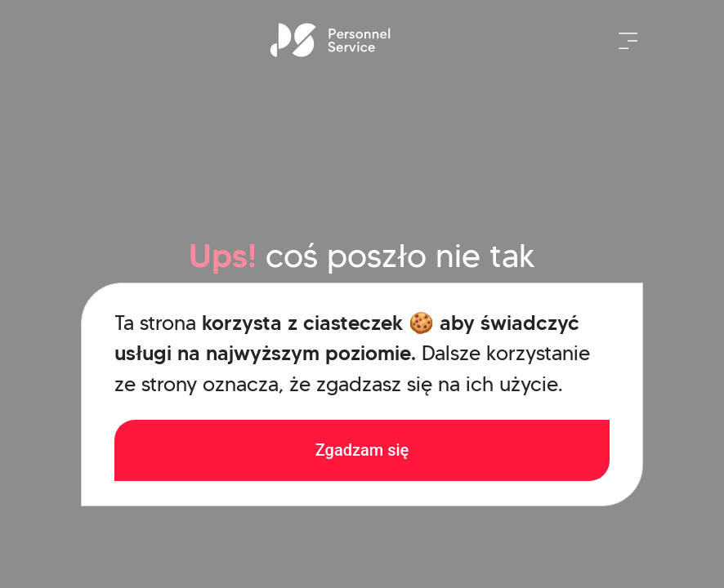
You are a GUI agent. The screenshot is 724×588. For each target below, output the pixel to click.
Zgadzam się (362, 450)
